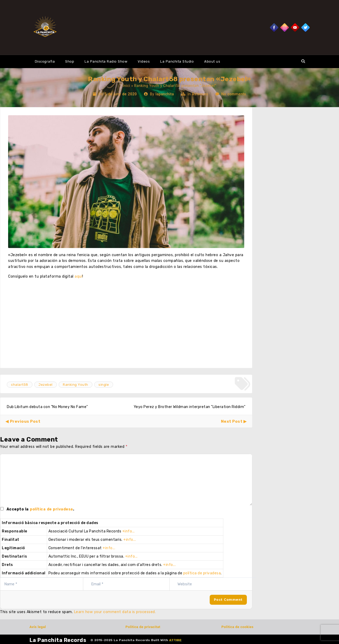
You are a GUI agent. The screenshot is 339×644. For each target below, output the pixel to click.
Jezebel (46, 385)
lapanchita (165, 94)
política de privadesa (51, 509)
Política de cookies (237, 627)
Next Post (232, 421)
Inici (126, 86)
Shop (70, 61)
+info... (129, 531)
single (104, 385)
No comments (234, 94)
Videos (144, 61)
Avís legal (38, 627)
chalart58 (20, 385)
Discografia (45, 61)
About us (212, 61)
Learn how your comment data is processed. (115, 612)
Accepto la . (40, 509)
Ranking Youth (76, 385)
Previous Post (25, 421)
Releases (200, 94)
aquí (78, 276)
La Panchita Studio (177, 61)
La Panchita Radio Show (106, 61)
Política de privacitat (143, 627)
